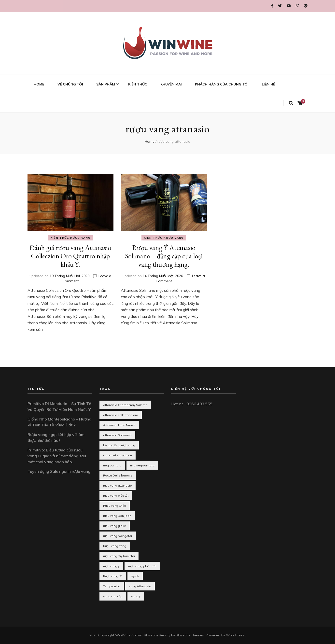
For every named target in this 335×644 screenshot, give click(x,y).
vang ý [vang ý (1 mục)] (136, 596)
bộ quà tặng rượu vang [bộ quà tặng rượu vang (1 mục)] (119, 445)
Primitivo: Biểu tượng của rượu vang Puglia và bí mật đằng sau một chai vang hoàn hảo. (57, 456)
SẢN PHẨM (106, 84)
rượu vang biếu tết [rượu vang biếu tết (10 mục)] (116, 496)
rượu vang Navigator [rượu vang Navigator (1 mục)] (118, 536)
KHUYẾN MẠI (171, 84)
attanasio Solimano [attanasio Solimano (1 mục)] (117, 435)
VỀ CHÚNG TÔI (70, 84)
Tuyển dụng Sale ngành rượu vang (59, 471)
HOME (39, 84)
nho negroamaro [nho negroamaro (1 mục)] (142, 465)
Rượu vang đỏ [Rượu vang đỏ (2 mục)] (113, 576)
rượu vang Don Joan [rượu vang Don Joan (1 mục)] (117, 516)
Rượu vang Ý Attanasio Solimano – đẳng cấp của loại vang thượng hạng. (164, 256)
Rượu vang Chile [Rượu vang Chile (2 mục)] (115, 506)
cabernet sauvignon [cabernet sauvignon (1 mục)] (118, 455)
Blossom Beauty (157, 635)
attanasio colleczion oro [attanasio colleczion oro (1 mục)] (121, 415)
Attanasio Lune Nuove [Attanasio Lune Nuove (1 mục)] (119, 425)
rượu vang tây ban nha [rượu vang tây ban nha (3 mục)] (119, 556)
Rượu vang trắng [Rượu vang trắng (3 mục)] (115, 546)
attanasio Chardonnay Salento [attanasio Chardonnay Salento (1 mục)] (125, 405)
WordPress (235, 635)
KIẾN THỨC (138, 84)
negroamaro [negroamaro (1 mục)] (112, 465)
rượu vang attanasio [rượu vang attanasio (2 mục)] (118, 485)
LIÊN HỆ (268, 84)
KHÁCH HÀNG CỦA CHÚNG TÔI (222, 84)
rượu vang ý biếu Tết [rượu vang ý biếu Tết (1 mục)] (142, 566)
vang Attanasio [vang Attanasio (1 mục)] (140, 586)
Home (150, 141)
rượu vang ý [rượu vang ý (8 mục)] (111, 566)
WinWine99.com (129, 635)
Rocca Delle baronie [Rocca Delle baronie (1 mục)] (118, 475)
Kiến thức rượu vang (70, 238)
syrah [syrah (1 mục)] (135, 576)
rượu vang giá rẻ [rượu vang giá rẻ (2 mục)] (115, 526)
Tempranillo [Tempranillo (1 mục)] (112, 586)
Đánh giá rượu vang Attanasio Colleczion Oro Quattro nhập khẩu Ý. (70, 256)
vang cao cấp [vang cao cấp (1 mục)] (113, 596)
